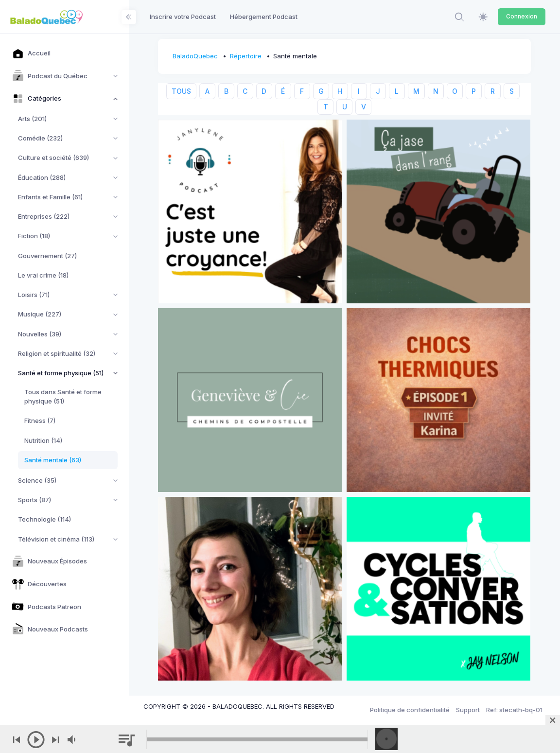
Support (468, 710)
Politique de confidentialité (410, 710)
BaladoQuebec (195, 56)
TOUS (181, 91)
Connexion (522, 16)
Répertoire (246, 56)
